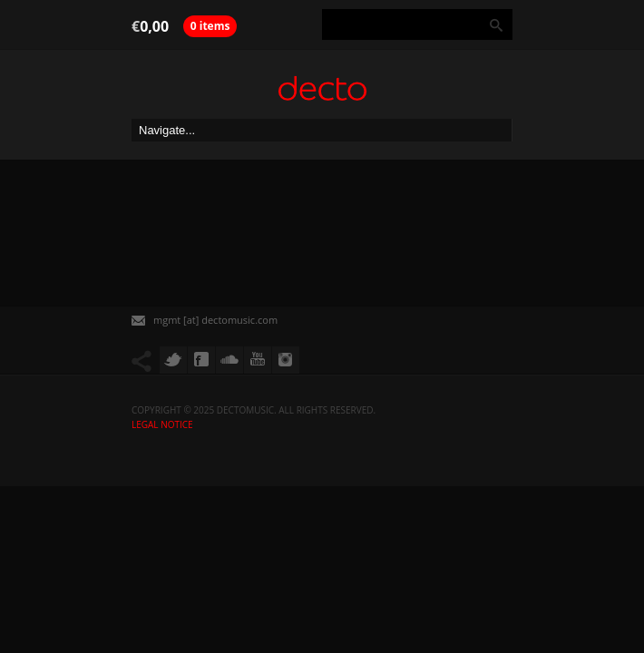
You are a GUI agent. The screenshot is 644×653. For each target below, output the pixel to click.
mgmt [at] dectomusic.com (215, 320)
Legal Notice (162, 424)
